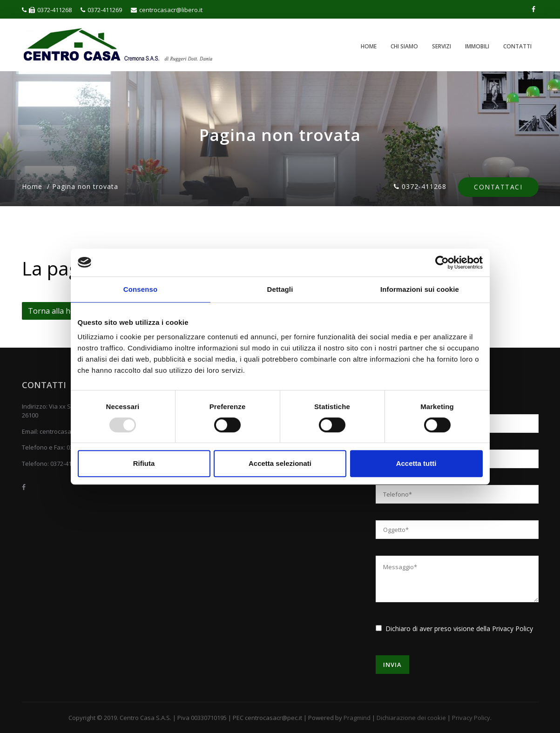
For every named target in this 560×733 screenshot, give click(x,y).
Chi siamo (404, 46)
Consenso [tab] (140, 289)
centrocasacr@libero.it (167, 10)
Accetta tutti (416, 463)
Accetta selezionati (280, 463)
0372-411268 (47, 10)
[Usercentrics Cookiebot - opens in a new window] (442, 262)
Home (369, 46)
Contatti (517, 46)
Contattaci (498, 187)
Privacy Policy (513, 629)
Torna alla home (57, 311)
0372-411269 (101, 10)
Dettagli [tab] (280, 289)
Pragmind (357, 718)
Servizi (442, 46)
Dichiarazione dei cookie (411, 718)
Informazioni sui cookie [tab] (420, 289)
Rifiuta (144, 463)
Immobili (477, 46)
